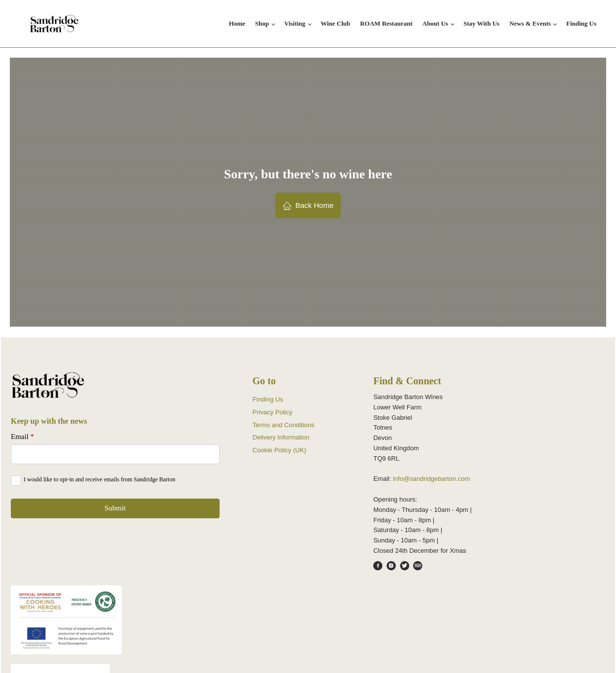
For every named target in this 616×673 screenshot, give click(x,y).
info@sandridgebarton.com (431, 479)
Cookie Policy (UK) (279, 450)
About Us (435, 23)
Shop (262, 23)
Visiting (295, 23)
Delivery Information (281, 437)
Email (22, 437)
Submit (115, 508)
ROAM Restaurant (386, 23)
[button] (308, 205)
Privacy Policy (273, 412)
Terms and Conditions (284, 425)
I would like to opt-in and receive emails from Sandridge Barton (99, 479)
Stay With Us (481, 23)
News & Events (530, 23)
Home (237, 23)
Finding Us (581, 23)
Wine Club (335, 23)
